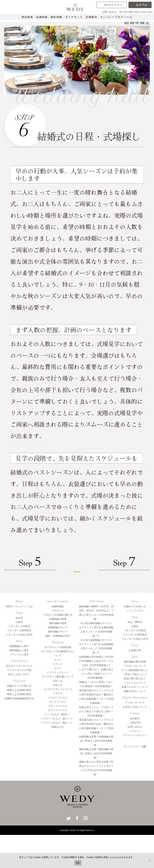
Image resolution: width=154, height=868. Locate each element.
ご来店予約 (135, 743)
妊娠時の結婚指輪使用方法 (19, 719)
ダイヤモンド (74, 17)
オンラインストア (135, 768)
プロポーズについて (135, 687)
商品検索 (27, 17)
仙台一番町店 (135, 643)
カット (58, 681)
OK (78, 863)
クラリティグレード (58, 693)
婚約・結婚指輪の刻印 (58, 657)
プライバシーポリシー (135, 756)
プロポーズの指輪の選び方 (58, 636)
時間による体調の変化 (19, 711)
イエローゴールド (58, 719)
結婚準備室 (58, 627)
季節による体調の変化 (19, 715)
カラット (58, 685)
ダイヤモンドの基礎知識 (58, 668)
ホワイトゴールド (58, 731)
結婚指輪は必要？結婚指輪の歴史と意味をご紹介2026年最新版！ (96, 762)
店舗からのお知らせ (135, 627)
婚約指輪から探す (19, 671)
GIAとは (58, 706)
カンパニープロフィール (116, 17)
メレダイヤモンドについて (58, 710)
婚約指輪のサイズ (58, 652)
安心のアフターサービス (19, 687)
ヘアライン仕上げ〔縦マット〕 (58, 740)
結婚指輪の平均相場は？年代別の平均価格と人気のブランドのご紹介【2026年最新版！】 (96, 682)
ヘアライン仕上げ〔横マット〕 (58, 744)
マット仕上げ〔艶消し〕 (58, 735)
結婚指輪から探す (19, 667)
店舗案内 (91, 17)
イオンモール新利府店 (19, 651)
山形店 (19, 643)
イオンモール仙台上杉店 (19, 656)
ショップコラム (135, 631)
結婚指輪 (42, 17)
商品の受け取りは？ (135, 699)
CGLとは (58, 702)
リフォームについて (135, 704)
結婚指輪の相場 (58, 640)
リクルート (135, 752)
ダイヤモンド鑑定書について (58, 698)
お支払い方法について (135, 728)
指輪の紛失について (135, 712)
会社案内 (135, 739)
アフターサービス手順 (19, 691)
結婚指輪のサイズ (58, 648)
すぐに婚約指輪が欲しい (135, 691)
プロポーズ (58, 631)
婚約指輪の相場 (58, 644)
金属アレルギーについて (135, 708)
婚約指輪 (56, 17)
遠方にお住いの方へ (19, 695)
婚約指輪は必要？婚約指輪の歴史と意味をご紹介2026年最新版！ (96, 774)
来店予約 (142, 5)
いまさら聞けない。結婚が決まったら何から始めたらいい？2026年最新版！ (96, 694)
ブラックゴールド (58, 727)
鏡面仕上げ (58, 748)
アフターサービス (135, 724)
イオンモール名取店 (19, 647)
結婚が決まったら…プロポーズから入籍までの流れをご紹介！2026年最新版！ (96, 732)
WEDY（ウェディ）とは (19, 627)
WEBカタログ (113, 5)
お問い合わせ (135, 748)
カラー (58, 689)
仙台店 (19, 639)
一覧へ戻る (77, 587)
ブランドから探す (19, 675)
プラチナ (58, 714)
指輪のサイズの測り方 (19, 707)
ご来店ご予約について (135, 695)
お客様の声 (135, 671)
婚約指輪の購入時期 (135, 683)
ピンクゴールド (58, 723)
